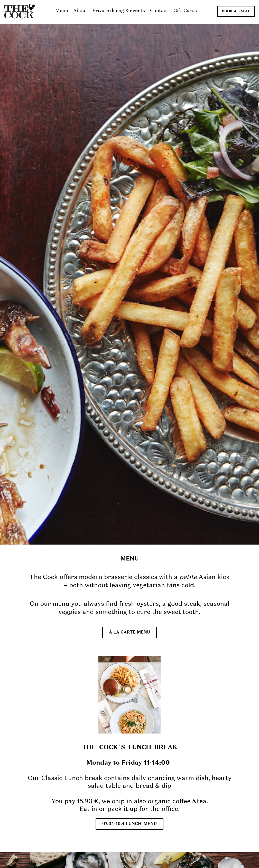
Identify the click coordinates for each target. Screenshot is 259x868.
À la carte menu (129, 632)
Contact (159, 11)
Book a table (236, 11)
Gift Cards (185, 11)
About (80, 11)
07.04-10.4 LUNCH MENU (129, 824)
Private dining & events (119, 11)
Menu (62, 11)
